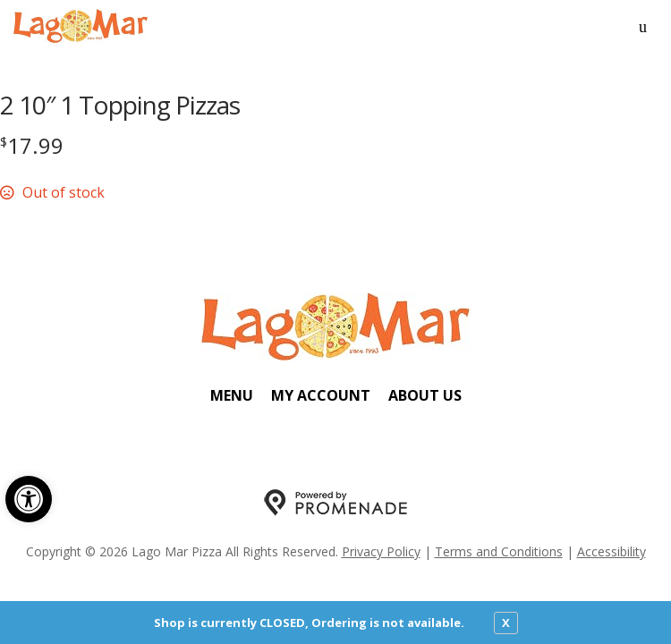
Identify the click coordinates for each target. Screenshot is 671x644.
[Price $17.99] (32, 145)
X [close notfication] (506, 623)
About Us (425, 395)
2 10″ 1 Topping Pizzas (120, 105)
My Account (321, 395)
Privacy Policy (381, 551)
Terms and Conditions (499, 551)
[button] (29, 499)
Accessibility (612, 551)
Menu (232, 395)
